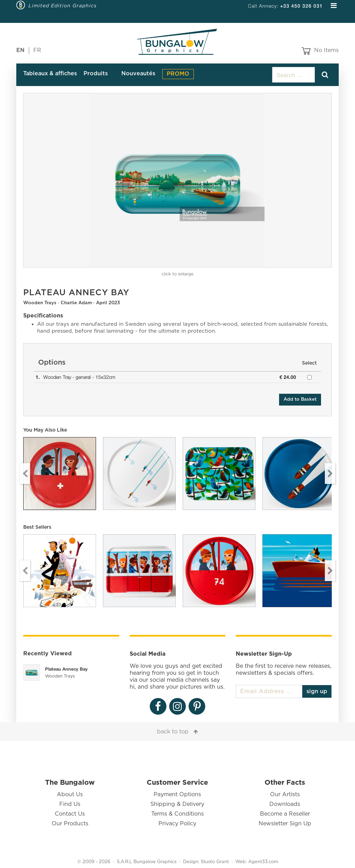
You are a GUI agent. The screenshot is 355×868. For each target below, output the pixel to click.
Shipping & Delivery (177, 804)
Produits (96, 74)
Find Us (70, 804)
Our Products (70, 824)
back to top (173, 732)
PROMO (178, 74)
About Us (70, 794)
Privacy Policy (177, 824)
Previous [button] (25, 474)
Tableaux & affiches (50, 74)
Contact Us (70, 814)
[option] (177, 180)
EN (20, 50)
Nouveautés (138, 74)
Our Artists (285, 794)
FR (37, 50)
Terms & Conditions (177, 814)
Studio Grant (215, 862)
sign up (317, 691)
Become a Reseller (285, 814)
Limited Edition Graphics (63, 6)
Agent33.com (263, 862)
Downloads (285, 804)
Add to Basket (300, 399)
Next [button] (330, 474)
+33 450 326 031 (301, 6)
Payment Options (177, 794)
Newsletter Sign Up (285, 824)
